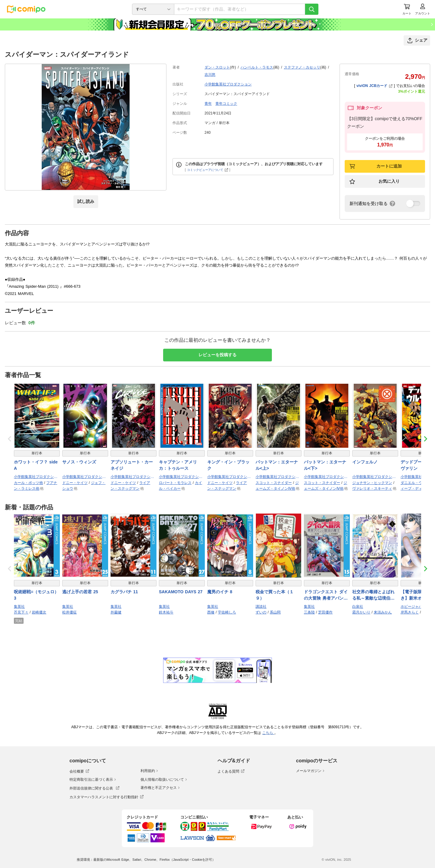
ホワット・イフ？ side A (36, 465)
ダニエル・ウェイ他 (417, 483)
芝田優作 (325, 612)
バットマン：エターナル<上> (277, 465)
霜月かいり (361, 612)
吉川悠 (210, 75)
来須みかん (383, 612)
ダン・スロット (217, 67)
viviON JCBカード (374, 86)
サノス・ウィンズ (79, 462)
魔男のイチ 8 (220, 592)
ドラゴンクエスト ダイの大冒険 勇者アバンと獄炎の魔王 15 (326, 595)
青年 (208, 104)
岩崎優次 (39, 612)
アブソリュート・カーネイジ (132, 465)
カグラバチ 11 (124, 592)
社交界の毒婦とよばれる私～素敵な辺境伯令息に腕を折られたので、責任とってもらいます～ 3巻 (373, 595)
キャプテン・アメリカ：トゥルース (178, 465)
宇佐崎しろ (227, 612)
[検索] (312, 9)
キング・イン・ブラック (228, 465)
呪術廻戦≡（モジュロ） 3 (36, 595)
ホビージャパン (413, 607)
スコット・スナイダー (274, 483)
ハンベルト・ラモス (257, 67)
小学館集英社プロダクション (228, 84)
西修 (211, 612)
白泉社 (358, 607)
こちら (268, 733)
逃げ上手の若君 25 (80, 592)
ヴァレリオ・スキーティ (372, 488)
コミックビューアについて (208, 170)
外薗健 (116, 612)
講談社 (261, 607)
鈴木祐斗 (166, 612)
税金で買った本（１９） (275, 595)
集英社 (19, 607)
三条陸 (309, 612)
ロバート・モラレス (175, 483)
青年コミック (226, 104)
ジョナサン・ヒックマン (372, 483)
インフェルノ (365, 462)
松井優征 (69, 612)
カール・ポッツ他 (28, 483)
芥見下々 (21, 612)
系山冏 (275, 612)
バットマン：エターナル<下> (325, 465)
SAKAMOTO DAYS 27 (181, 592)
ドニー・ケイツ (75, 483)
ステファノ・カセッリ (302, 67)
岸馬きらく (410, 612)
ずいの (261, 612)
